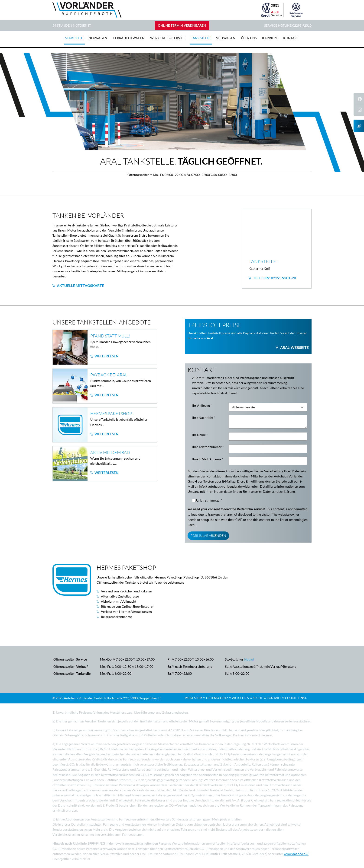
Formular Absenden (208, 536)
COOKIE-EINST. (296, 698)
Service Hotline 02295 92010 (288, 25)
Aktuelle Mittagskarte (80, 285)
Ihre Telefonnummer (208, 447)
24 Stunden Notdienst (72, 25)
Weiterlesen (106, 356)
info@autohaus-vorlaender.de (220, 486)
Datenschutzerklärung (279, 492)
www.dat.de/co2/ (296, 854)
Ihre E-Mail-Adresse (208, 459)
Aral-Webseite (294, 347)
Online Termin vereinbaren (182, 25)
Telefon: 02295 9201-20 (275, 278)
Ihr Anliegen (202, 406)
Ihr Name (200, 435)
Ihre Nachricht (204, 418)
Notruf (249, 659)
